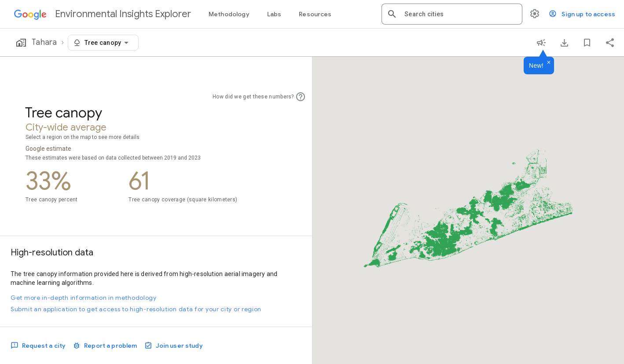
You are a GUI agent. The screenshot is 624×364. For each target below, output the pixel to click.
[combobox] (460, 14)
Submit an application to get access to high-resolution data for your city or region (136, 309)
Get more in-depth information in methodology (84, 298)
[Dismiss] (549, 63)
